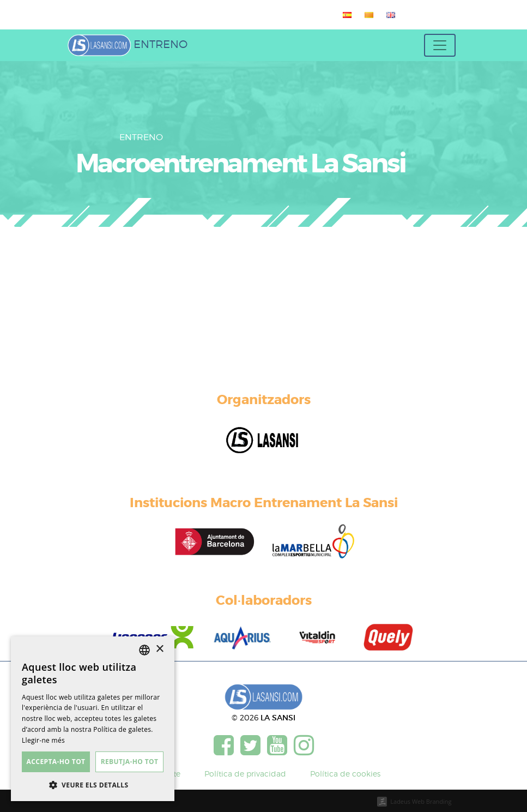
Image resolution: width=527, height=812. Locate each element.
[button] (93, 785)
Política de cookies (345, 774)
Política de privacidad (245, 774)
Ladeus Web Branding (421, 801)
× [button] (159, 649)
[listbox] (144, 650)
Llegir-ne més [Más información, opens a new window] (43, 740)
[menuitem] (345, 15)
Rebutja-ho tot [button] (130, 762)
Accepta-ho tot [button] (56, 762)
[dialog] (93, 719)
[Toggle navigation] (440, 45)
